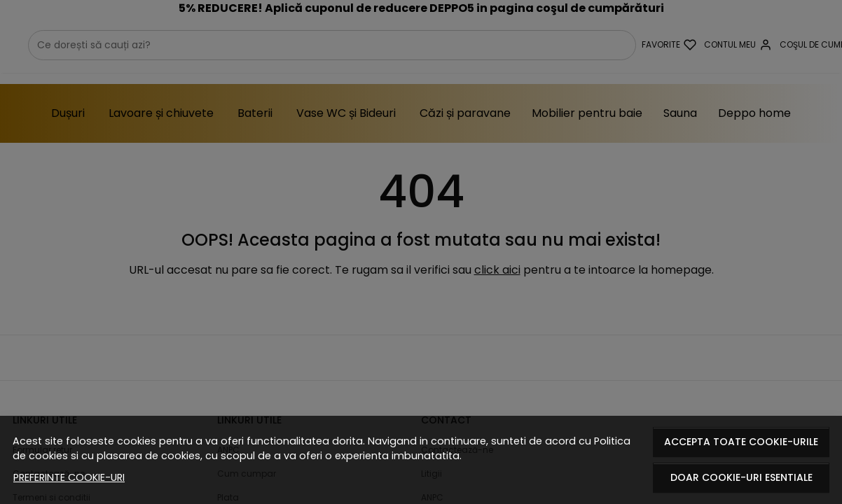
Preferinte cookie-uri (69, 477)
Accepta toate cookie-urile (741, 442)
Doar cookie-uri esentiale (741, 477)
